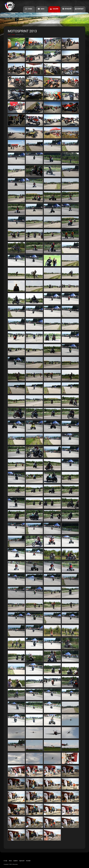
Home (9, 35)
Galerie (56, 9)
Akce (42, 9)
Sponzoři (68, 9)
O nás (30, 9)
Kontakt (80, 9)
